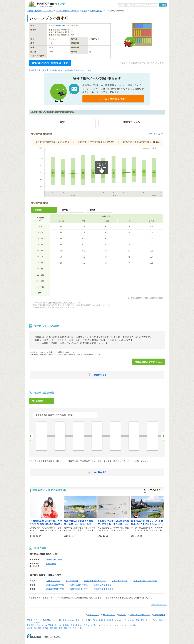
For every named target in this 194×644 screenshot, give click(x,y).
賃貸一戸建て (92, 620)
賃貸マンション (69, 620)
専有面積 (38, 210)
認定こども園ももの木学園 (145, 581)
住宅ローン (88, 625)
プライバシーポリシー (140, 615)
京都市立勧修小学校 (55, 589)
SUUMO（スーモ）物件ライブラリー (48, 4)
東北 (35, 628)
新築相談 (66, 625)
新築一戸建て (141, 620)
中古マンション (129, 620)
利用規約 (122, 615)
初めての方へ (93, 615)
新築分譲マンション (114, 620)
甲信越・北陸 (48, 628)
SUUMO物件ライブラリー (67, 11)
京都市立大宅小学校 (79, 589)
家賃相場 (102, 620)
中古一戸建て (152, 620)
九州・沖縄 (77, 628)
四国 (65, 628)
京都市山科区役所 (54, 560)
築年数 (65, 210)
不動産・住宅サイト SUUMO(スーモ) (41, 620)
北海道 (30, 628)
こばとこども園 (53, 581)
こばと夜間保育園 (120, 581)
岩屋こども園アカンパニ (95, 581)
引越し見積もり (77, 625)
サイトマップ (109, 615)
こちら (130, 461)
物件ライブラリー (100, 625)
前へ (31, 436)
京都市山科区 (96, 11)
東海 (56, 628)
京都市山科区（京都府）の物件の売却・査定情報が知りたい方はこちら (60, 70)
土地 (160, 620)
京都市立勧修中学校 (79, 585)
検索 (164, 5)
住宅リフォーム (41, 625)
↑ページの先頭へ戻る (159, 605)
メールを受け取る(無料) (113, 99)
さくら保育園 (72, 581)
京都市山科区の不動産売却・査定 (50, 63)
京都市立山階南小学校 (104, 589)
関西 (61, 628)
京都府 (84, 11)
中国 (70, 628)
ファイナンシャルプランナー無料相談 (122, 625)
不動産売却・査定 (55, 625)
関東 (40, 628)
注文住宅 (31, 625)
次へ (163, 436)
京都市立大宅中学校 (103, 585)
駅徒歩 (93, 210)
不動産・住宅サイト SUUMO (40, 11)
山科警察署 (51, 564)
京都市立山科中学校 (55, 585)
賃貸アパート (81, 620)
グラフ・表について (155, 134)
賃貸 (60, 620)
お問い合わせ (159, 615)
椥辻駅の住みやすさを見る (149, 362)
